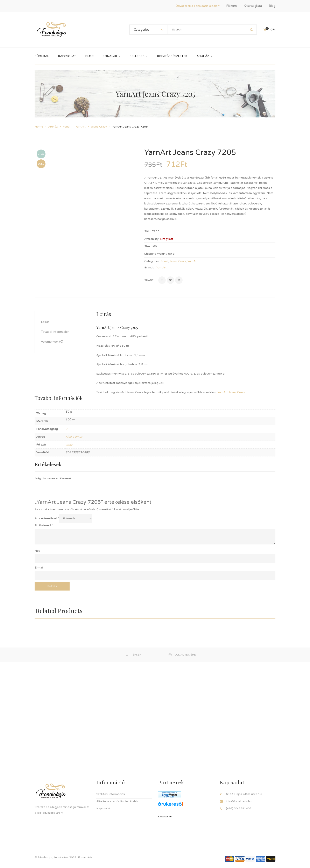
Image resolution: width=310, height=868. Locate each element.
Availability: (152, 239)
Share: (149, 280)
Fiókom (231, 6)
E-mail (39, 568)
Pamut (78, 437)
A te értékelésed (47, 518)
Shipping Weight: (156, 254)
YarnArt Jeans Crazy (231, 392)
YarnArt (80, 127)
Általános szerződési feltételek (117, 801)
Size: (147, 246)
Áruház (53, 127)
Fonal (66, 127)
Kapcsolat (103, 808)
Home (39, 127)
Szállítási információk (111, 794)
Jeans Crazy (99, 127)
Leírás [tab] (45, 322)
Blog (272, 6)
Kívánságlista (253, 6)
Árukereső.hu (165, 817)
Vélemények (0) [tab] (52, 342)
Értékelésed (44, 525)
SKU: (148, 231)
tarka (69, 445)
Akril (68, 437)
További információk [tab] (55, 332)
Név (37, 551)
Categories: (152, 261)
